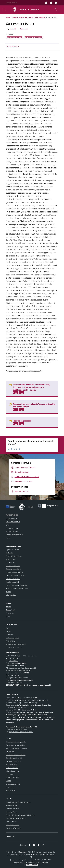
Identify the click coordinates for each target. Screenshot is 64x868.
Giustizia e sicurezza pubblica (16, 575)
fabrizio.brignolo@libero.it (19, 729)
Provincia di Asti (11, 805)
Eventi (8, 628)
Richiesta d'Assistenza (13, 761)
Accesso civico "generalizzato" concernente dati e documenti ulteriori (34, 405)
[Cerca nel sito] (56, 10)
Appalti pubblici (11, 559)
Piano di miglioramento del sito (16, 748)
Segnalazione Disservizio (14, 758)
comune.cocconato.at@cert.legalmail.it (23, 668)
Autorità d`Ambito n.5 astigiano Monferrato (20, 815)
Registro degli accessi (22, 421)
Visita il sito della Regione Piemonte (18, 802)
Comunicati (10, 613)
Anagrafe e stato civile (14, 556)
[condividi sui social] (11, 29)
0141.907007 (13, 658)
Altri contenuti (40, 18)
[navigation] (4, 9)
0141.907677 (14, 661)
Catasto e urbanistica (13, 566)
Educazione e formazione (14, 572)
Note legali (10, 774)
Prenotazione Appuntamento (16, 755)
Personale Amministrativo (15, 535)
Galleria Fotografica (12, 638)
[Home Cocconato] (25, 10)
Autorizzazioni (11, 563)
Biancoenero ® (19, 862)
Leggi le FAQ (10, 752)
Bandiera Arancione (13, 809)
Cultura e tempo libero (13, 569)
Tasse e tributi (11, 610)
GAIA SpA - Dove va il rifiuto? (16, 818)
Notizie (8, 607)
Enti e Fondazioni (12, 531)
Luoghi (8, 631)
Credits (8, 781)
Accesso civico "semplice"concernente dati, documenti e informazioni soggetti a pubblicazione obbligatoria (31, 387)
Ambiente (9, 553)
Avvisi (8, 616)
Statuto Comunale (12, 768)
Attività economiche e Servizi (16, 644)
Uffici (8, 525)
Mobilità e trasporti (12, 582)
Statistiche (10, 787)
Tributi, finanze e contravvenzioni (17, 588)
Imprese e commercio (13, 579)
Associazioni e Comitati (14, 648)
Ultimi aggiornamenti (13, 784)
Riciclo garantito (11, 822)
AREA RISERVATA (31, 865)
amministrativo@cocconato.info (21, 670)
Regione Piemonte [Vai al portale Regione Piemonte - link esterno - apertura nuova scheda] (11, 3)
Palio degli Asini (11, 812)
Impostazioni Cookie (13, 777)
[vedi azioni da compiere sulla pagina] (22, 29)
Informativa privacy (12, 771)
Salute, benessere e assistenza (16, 585)
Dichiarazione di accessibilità (15, 745)
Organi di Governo (12, 518)
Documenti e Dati (12, 528)
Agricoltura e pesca (12, 550)
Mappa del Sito (11, 790)
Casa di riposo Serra (13, 825)
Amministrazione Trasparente (23, 18)
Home (8, 18)
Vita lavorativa (11, 595)
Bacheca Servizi (11, 764)
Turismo (9, 592)
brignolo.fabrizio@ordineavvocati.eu (21, 732)
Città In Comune (49, 854)
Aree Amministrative (13, 522)
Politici (8, 538)
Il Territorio (10, 635)
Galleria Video (11, 641)
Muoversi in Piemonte (13, 828)
